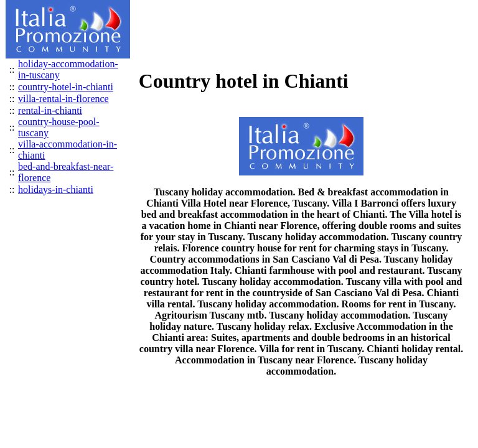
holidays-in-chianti (56, 189)
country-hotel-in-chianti (66, 87)
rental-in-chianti (50, 110)
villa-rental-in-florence (63, 99)
